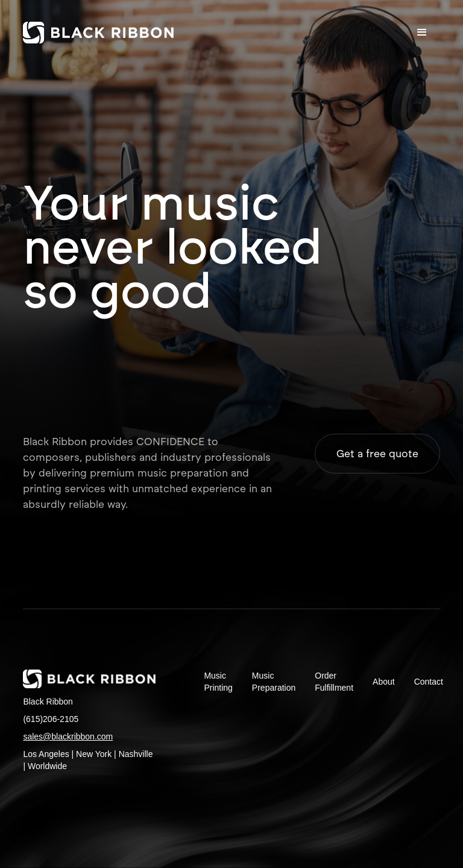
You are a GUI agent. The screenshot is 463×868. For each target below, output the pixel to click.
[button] (422, 33)
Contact (429, 682)
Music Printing (218, 682)
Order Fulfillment (334, 682)
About (384, 682)
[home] (98, 32)
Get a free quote (377, 454)
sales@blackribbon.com (68, 737)
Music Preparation (274, 682)
